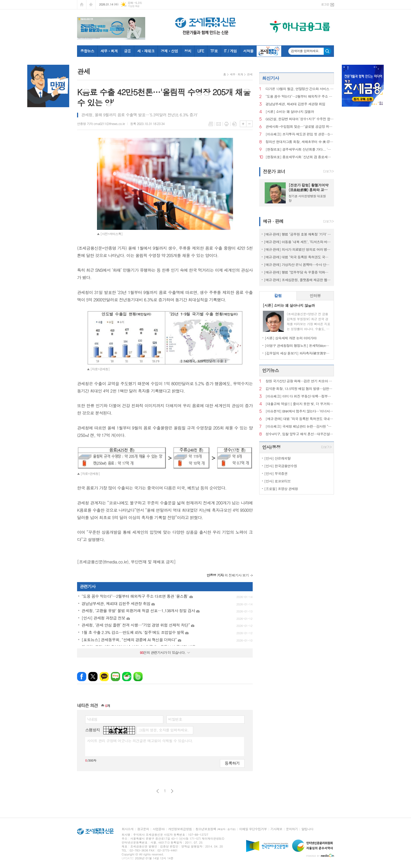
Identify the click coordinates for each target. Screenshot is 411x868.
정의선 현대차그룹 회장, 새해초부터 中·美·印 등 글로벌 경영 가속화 (300, 142)
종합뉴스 (87, 51)
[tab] (278, 296)
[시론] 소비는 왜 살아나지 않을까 (290, 112)
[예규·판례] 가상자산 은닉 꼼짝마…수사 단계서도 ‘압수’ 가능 (298, 265)
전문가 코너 (274, 171)
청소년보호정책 (216, 829)
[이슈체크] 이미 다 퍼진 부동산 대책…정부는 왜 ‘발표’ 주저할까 (300, 396)
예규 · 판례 (273, 221)
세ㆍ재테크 (146, 51)
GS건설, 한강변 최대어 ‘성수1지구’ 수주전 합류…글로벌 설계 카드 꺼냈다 (300, 119)
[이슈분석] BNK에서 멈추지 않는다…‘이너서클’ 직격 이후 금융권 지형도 (300, 411)
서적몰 (248, 51)
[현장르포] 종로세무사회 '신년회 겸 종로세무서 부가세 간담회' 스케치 (300, 157)
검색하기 (328, 51)
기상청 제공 (134, 6)
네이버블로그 (115, 677)
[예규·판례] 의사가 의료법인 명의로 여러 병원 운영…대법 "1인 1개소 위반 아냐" (298, 249)
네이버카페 (127, 677)
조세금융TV (269, 51)
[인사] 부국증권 (276, 473)
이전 (158, 791)
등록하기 (232, 763)
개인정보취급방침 (180, 829)
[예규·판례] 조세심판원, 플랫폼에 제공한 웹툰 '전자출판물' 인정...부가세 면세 (298, 280)
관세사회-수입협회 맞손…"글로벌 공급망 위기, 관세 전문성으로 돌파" (300, 127)
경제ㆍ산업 (169, 51)
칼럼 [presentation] (278, 295)
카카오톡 (104, 677)
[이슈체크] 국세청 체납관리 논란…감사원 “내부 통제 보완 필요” (300, 427)
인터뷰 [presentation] (315, 295)
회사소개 (128, 829)
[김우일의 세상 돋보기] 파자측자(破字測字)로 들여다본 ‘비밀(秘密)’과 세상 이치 (298, 353)
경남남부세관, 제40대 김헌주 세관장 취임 (295, 104)
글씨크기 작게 (249, 124)
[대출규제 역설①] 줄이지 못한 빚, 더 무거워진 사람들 (300, 404)
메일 (219, 124)
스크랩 (234, 124)
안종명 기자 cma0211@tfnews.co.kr (101, 124)
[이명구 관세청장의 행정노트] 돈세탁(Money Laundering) (298, 346)
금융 (127, 51)
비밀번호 (175, 719)
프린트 (226, 124)
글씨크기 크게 (243, 124)
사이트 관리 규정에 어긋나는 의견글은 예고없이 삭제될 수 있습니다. (140, 741)
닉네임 (92, 719)
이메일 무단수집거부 (253, 829)
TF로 (214, 51)
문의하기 (292, 829)
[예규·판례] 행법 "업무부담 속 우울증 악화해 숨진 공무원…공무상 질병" (298, 272)
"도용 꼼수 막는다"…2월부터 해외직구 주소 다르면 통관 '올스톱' (300, 97)
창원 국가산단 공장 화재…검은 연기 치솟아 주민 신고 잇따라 (300, 381)
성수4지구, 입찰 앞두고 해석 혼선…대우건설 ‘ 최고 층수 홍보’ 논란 (300, 434)
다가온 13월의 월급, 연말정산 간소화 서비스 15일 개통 (300, 89)
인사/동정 (271, 447)
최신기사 (271, 78)
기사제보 (276, 829)
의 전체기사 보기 (228, 575)
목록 (211, 124)
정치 (188, 51)
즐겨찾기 (91, 5)
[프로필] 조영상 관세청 (281, 489)
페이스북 (82, 677)
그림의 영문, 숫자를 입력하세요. (163, 730)
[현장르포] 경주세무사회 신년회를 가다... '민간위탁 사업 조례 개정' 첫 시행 (300, 150)
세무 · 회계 (236, 74)
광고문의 (143, 829)
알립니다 (307, 829)
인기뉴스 (271, 370)
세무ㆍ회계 (109, 51)
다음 (172, 791)
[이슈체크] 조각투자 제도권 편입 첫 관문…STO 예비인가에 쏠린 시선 (300, 134)
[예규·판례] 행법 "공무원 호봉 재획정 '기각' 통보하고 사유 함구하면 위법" (298, 234)
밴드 (138, 677)
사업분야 (158, 829)
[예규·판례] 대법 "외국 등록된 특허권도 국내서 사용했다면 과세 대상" (298, 257)
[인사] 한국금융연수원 (281, 466)
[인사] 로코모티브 (277, 481)
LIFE (201, 51)
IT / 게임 (230, 51)
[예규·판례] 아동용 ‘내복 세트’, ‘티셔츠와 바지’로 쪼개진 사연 (298, 242)
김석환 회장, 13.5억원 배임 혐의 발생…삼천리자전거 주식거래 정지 (300, 389)
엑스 (93, 677)
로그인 (325, 4)
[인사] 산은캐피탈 (277, 458)
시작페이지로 (82, 5)
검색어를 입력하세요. (305, 51)
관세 (250, 74)
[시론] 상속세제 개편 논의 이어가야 (291, 338)
